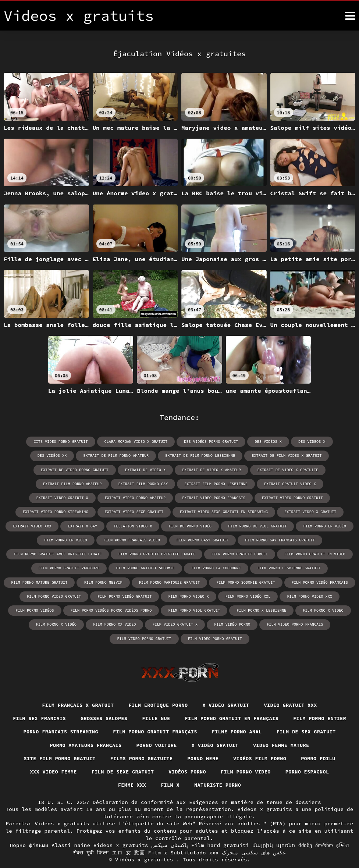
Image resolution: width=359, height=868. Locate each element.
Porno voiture (230, 730)
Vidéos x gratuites (146, 846)
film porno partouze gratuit (314, 567)
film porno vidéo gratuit (259, 581)
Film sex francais (70, 704)
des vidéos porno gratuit (188, 442)
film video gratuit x (272, 609)
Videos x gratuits (121, 831)
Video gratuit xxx (293, 690)
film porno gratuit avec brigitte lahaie (210, 539)
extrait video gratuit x (214, 483)
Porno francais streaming (130, 717)
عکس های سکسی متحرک (254, 839)
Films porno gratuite (237, 744)
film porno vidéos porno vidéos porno (234, 595)
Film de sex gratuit (75, 730)
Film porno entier (50, 717)
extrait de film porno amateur (53, 456)
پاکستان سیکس (170, 831)
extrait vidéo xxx (215, 511)
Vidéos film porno (57, 758)
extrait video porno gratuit (142, 497)
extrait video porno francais (64, 497)
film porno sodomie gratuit (46, 581)
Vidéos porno (310, 758)
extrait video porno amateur (286, 483)
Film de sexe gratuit (244, 758)
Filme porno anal (311, 717)
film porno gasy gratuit (40, 539)
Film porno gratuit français (227, 717)
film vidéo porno (328, 609)
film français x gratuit (75, 690)
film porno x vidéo (155, 609)
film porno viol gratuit (315, 595)
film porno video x (322, 581)
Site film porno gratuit (153, 744)
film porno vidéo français (119, 581)
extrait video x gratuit (154, 511)
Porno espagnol (143, 771)
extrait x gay (264, 511)
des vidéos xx (331, 442)
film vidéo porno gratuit (250, 623)
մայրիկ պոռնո (274, 831)
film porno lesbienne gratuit (111, 567)
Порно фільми (29, 831)
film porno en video (239, 525)
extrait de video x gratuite (175, 469)
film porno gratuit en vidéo (141, 553)
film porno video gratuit (189, 581)
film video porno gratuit (181, 623)
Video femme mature (72, 744)
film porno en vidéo (181, 525)
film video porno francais (110, 623)
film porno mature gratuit (186, 567)
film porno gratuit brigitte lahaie (307, 539)
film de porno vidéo (48, 525)
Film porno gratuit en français (268, 704)
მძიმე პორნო (316, 831)
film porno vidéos (159, 595)
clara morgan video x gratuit (114, 442)
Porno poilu (117, 758)
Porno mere (300, 744)
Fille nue (190, 704)
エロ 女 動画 (128, 839)
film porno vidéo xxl (40, 595)
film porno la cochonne (39, 567)
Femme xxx (194, 771)
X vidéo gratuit (227, 690)
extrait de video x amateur (100, 469)
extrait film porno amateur (250, 469)
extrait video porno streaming (220, 497)
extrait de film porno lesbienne (136, 456)
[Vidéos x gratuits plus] (350, 16)
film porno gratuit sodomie (292, 553)
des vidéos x (244, 442)
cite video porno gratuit (40, 442)
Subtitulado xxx (194, 839)
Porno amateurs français (158, 730)
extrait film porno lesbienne (74, 483)
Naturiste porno (281, 771)
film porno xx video (212, 609)
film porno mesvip (249, 567)
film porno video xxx (101, 595)
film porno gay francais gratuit (116, 539)
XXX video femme (173, 758)
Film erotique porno (158, 690)
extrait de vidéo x (35, 469)
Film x (233, 771)
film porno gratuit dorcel (67, 553)
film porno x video (99, 609)
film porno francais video (304, 525)
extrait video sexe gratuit (297, 497)
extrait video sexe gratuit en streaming (69, 511)
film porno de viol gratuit (114, 525)
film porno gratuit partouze (217, 553)
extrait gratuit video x (147, 483)
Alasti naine (71, 831)
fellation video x (314, 511)
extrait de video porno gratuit (305, 456)
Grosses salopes (137, 704)
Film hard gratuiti (220, 831)
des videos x (287, 442)
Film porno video (79, 771)
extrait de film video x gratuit (221, 456)
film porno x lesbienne (38, 609)
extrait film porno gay (320, 469)
